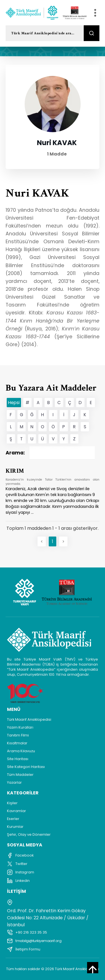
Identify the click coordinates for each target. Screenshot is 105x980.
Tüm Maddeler (20, 775)
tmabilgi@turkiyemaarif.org (34, 941)
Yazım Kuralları (20, 727)
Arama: (50, 453)
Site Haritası (18, 759)
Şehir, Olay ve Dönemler (29, 834)
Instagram (21, 872)
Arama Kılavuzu (21, 751)
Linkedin (18, 881)
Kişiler (12, 803)
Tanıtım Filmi (18, 735)
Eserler (13, 819)
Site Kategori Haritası (26, 767)
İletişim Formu (24, 949)
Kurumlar (15, 827)
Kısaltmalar (17, 743)
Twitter (17, 864)
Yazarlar (14, 782)
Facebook (20, 855)
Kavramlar (17, 811)
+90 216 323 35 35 (27, 932)
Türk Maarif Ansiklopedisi (29, 719)
